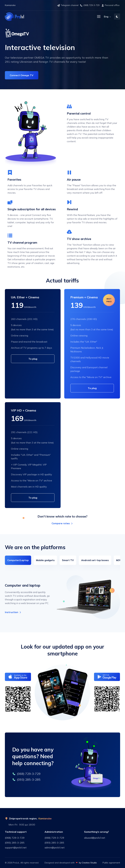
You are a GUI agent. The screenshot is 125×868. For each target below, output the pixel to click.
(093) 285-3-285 (26, 780)
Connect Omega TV (22, 75)
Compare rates (63, 523)
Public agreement (111, 863)
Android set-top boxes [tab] (95, 560)
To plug (33, 359)
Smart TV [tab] (68, 560)
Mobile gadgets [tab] (45, 560)
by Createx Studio (88, 863)
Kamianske (45, 818)
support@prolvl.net (16, 848)
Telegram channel (68, 5)
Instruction (13, 612)
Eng (106, 17)
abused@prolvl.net (95, 838)
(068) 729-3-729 (90, 5)
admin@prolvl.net (55, 848)
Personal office (110, 5)
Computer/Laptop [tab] (18, 560)
